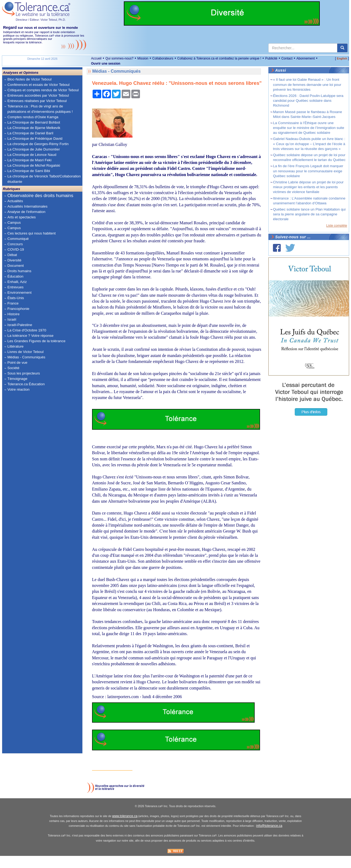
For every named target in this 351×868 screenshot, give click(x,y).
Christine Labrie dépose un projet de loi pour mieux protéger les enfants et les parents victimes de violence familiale (308, 187)
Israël (12, 319)
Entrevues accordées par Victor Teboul (38, 95)
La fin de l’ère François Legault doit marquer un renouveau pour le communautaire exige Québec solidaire (308, 171)
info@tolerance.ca (269, 838)
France (13, 303)
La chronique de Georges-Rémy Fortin (38, 144)
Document (16, 266)
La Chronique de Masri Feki (30, 160)
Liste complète (337, 226)
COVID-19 (16, 249)
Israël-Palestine (20, 325)
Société (13, 368)
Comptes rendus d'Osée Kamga (33, 117)
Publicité (271, 58)
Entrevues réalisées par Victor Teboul (37, 101)
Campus (14, 223)
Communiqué (18, 239)
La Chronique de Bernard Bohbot (34, 122)
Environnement (20, 293)
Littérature (16, 346)
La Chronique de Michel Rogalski (34, 165)
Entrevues (16, 287)
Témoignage (17, 379)
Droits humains (20, 271)
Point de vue (17, 363)
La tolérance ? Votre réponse (31, 336)
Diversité (15, 260)
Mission (143, 58)
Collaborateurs (163, 58)
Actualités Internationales (28, 206)
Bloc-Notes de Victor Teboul (30, 79)
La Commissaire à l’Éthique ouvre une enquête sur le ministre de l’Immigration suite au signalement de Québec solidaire (308, 128)
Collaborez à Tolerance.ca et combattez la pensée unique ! (219, 58)
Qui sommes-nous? (120, 58)
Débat (12, 255)
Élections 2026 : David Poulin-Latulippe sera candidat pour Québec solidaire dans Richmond (308, 101)
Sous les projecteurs (24, 373)
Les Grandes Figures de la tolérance (37, 341)
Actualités (15, 201)
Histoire (14, 314)
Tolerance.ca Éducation (26, 384)
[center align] (342, 48)
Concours (15, 244)
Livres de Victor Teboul (26, 352)
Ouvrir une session (106, 64)
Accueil (96, 58)
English (342, 58)
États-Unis (16, 298)
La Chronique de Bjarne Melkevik (34, 128)
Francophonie (19, 309)
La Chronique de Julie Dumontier (34, 149)
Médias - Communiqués (27, 357)
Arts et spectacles (22, 217)
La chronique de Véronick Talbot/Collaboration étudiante (44, 179)
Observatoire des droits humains (41, 196)
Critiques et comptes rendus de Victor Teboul (43, 90)
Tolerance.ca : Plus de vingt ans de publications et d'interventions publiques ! (40, 109)
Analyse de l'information (27, 212)
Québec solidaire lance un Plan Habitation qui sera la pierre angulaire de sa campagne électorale (309, 214)
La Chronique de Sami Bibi (29, 171)
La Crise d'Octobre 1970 (27, 330)
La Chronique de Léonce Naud (32, 155)
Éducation (15, 276)
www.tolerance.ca (125, 828)
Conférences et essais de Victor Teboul (39, 85)
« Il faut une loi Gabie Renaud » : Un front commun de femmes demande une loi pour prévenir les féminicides (307, 84)
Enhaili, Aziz (17, 282)
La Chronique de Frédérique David (35, 139)
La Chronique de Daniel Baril (30, 133)
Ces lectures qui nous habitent (32, 233)
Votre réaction (19, 389)
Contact (287, 58)
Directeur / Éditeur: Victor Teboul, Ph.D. (41, 20)
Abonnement (306, 58)
